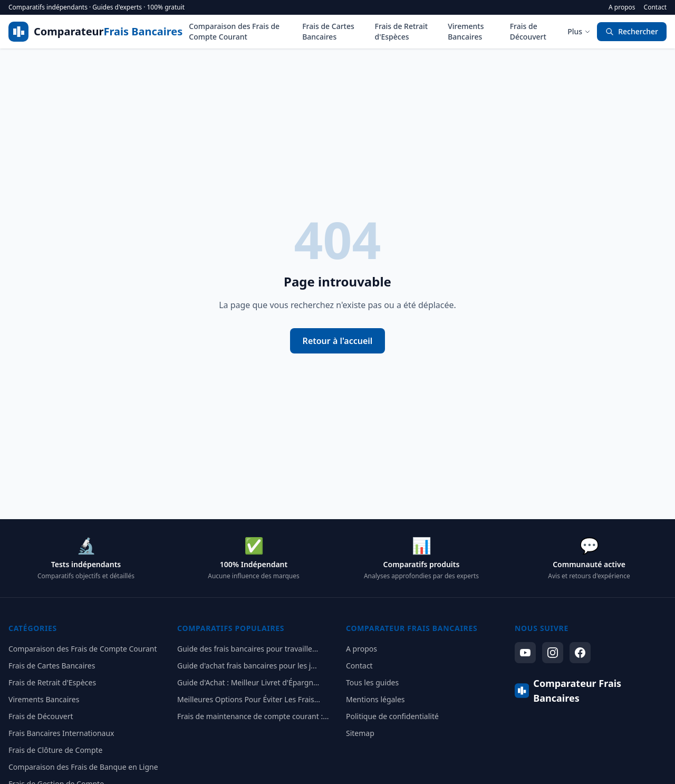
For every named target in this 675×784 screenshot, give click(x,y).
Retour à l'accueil (338, 341)
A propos (622, 7)
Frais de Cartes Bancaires (328, 31)
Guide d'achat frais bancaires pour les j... (247, 666)
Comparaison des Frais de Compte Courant (234, 31)
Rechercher (632, 31)
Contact (655, 7)
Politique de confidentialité (392, 716)
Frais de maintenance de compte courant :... (253, 716)
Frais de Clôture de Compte (56, 750)
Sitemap (360, 733)
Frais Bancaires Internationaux (61, 733)
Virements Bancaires (466, 31)
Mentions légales (375, 699)
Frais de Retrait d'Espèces (402, 31)
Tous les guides (372, 682)
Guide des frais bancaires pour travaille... (248, 649)
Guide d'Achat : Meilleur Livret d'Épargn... (248, 682)
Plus (579, 31)
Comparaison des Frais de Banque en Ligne (83, 767)
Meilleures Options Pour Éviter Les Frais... (249, 699)
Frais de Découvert (528, 31)
